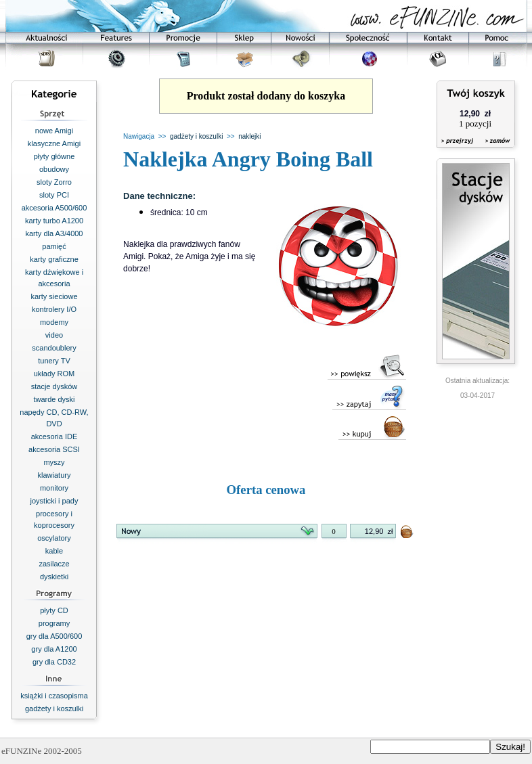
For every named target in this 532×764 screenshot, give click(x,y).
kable (54, 551)
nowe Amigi (54, 131)
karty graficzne (54, 259)
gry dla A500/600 (54, 636)
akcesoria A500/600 (54, 208)
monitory (54, 488)
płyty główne (54, 156)
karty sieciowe (54, 296)
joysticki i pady (54, 501)
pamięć (54, 246)
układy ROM (54, 374)
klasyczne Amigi (54, 143)
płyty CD (54, 610)
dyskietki (54, 577)
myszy (54, 462)
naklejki (249, 136)
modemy (54, 322)
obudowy (54, 169)
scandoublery (54, 348)
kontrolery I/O (54, 309)
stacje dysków (54, 386)
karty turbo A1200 (54, 221)
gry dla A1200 (54, 649)
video (54, 335)
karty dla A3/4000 (54, 233)
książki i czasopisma (54, 696)
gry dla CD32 (54, 662)
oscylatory (54, 538)
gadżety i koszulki (54, 709)
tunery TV (54, 361)
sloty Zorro (54, 182)
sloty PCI (54, 195)
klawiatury (54, 475)
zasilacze (54, 564)
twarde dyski (54, 399)
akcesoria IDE (54, 436)
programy (54, 623)
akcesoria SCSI (54, 449)
